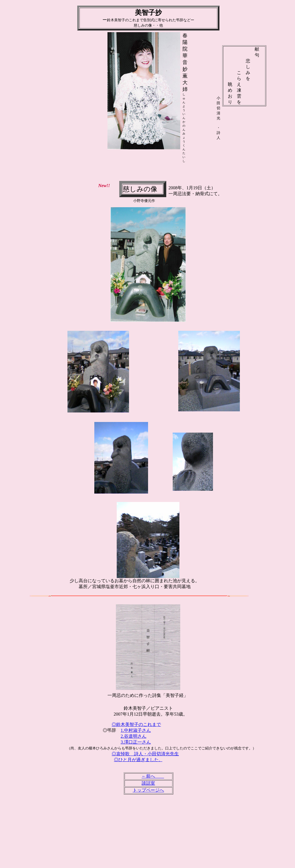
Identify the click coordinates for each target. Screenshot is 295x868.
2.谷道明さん (134, 736)
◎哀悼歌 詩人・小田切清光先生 (145, 754)
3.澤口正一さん (136, 742)
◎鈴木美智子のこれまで (136, 724)
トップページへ (148, 790)
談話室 (148, 783)
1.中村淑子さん (136, 730)
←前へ (153, 776)
